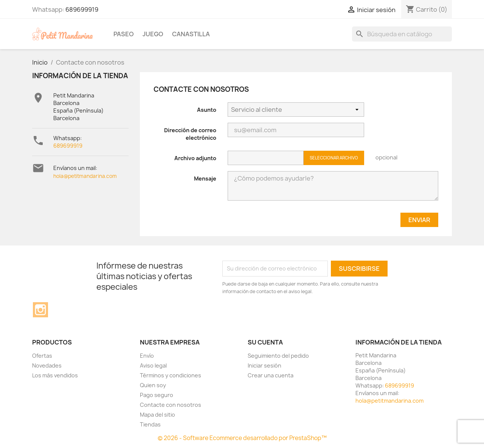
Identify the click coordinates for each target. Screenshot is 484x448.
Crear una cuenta (271, 375)
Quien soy (153, 385)
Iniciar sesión (264, 365)
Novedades (47, 365)
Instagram (40, 310)
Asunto (207, 110)
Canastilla (191, 34)
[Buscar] (402, 34)
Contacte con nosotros (171, 405)
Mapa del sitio (157, 415)
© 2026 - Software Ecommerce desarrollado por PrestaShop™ (242, 438)
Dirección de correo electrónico (190, 134)
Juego (153, 34)
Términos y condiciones (171, 375)
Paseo (124, 34)
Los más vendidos (55, 375)
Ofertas (42, 356)
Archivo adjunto (195, 158)
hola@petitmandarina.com (85, 176)
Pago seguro (157, 395)
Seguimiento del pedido (278, 356)
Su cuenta (265, 342)
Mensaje (205, 178)
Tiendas (150, 424)
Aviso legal (153, 365)
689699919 (82, 9)
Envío (147, 356)
